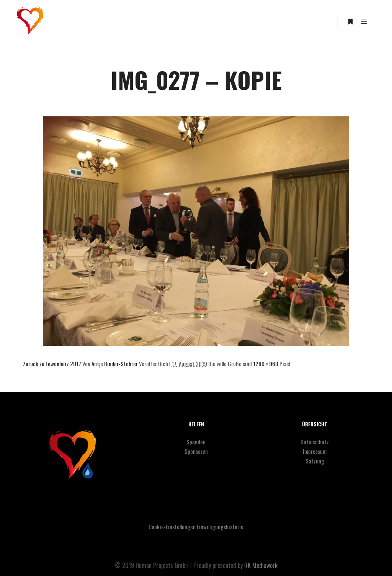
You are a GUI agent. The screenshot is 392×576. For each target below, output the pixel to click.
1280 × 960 (266, 364)
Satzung (315, 461)
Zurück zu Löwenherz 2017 (52, 364)
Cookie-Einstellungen (172, 527)
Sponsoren (196, 451)
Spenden (196, 442)
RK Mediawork (261, 565)
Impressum (315, 451)
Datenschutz (315, 442)
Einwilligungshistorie (220, 527)
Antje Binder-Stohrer (115, 364)
